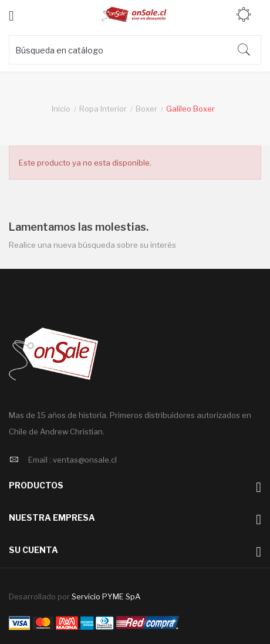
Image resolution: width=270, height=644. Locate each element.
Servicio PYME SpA (106, 596)
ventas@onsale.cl (85, 460)
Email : (40, 460)
